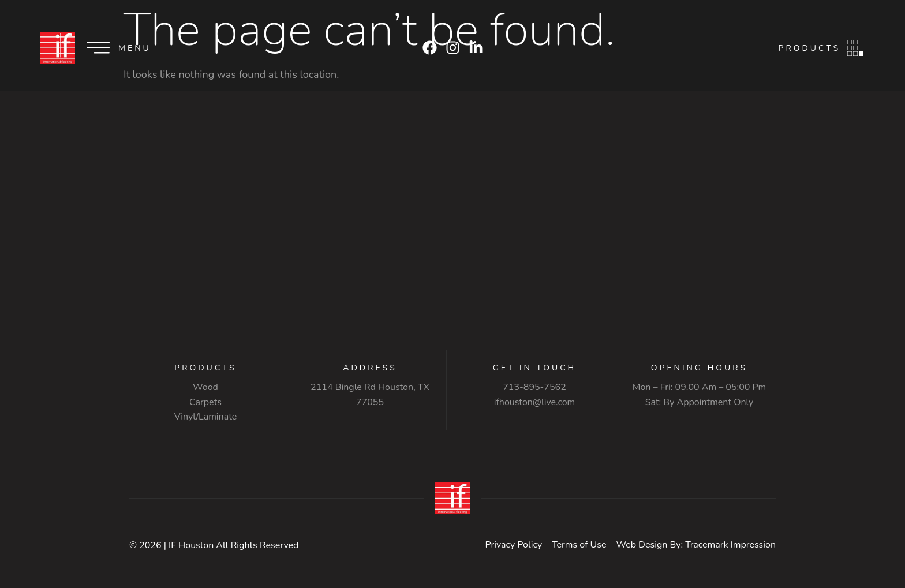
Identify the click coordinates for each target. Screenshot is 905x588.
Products (809, 48)
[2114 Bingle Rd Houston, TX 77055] (452, 246)
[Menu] (98, 48)
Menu (135, 48)
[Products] (855, 48)
